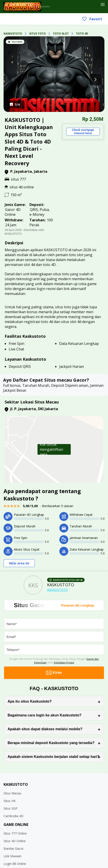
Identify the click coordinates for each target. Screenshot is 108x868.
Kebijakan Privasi (64, 662)
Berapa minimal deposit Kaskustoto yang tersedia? (51, 743)
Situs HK (10, 801)
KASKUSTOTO (13, 34)
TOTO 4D (82, 34)
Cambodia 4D (13, 816)
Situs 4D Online (15, 841)
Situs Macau (12, 793)
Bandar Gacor (14, 848)
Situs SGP (10, 808)
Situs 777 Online (15, 833)
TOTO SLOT (61, 34)
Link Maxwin (12, 856)
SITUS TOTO (37, 34)
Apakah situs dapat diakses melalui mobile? (45, 729)
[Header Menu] (103, 5)
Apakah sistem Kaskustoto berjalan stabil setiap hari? (53, 757)
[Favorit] (96, 5)
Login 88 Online (15, 864)
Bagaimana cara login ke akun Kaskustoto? (45, 715)
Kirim (54, 673)
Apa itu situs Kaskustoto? (30, 701)
